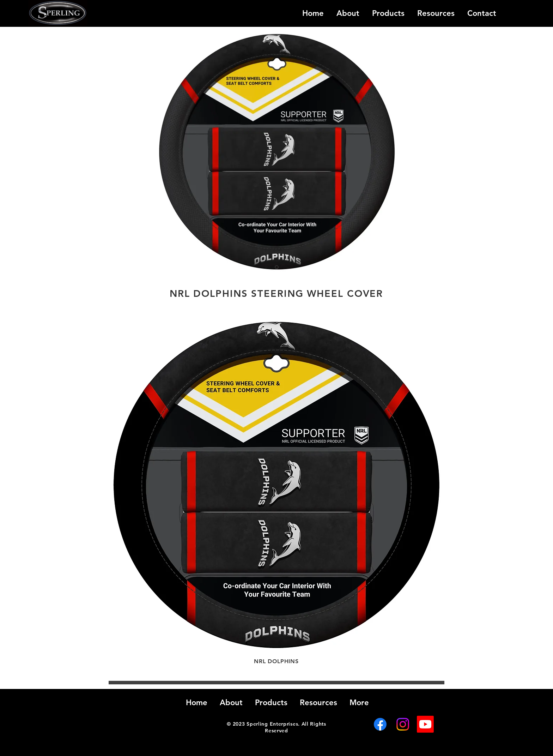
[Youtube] (425, 724)
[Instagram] (403, 724)
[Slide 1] (277, 267)
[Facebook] (380, 724)
